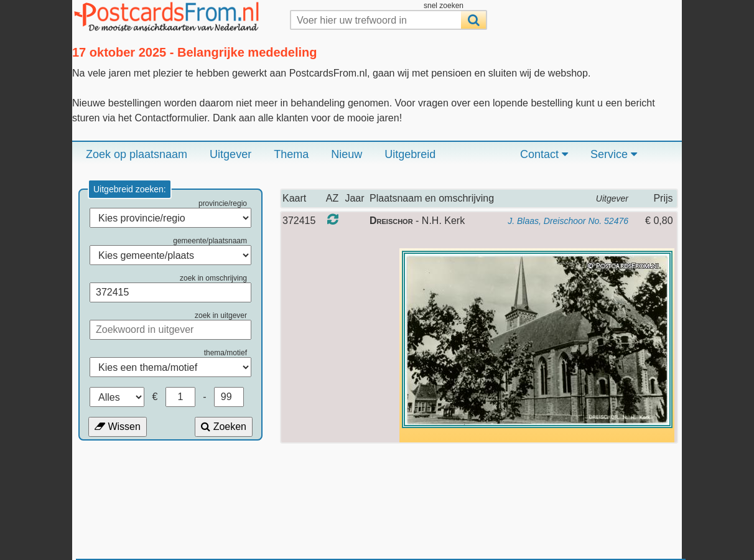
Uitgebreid (410, 154)
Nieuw (347, 154)
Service (614, 154)
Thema (291, 154)
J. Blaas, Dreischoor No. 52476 (568, 221)
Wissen (118, 427)
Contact (544, 154)
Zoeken (224, 427)
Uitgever (230, 154)
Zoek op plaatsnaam (137, 154)
